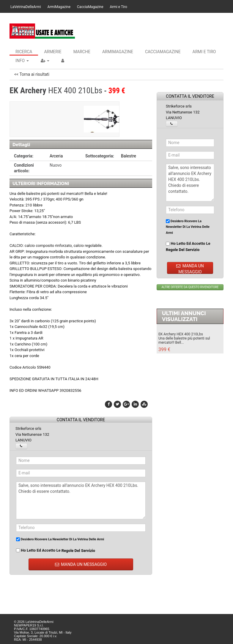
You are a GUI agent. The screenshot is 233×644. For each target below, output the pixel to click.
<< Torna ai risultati (32, 74)
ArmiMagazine (59, 7)
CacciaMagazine (90, 7)
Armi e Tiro (119, 7)
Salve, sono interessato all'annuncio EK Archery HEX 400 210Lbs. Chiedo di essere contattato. (81, 500)
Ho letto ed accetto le (56, 550)
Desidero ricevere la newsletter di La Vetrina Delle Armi (60, 539)
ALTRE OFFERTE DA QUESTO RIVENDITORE (190, 287)
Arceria (56, 156)
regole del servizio (78, 551)
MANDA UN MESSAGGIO (81, 564)
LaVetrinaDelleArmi (26, 7)
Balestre (129, 156)
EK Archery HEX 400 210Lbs (181, 334)
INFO (22, 61)
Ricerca (24, 52)
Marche (82, 52)
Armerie (53, 52)
